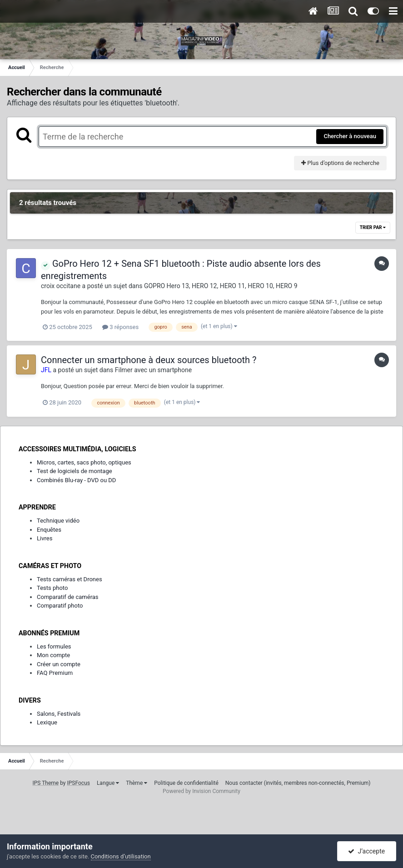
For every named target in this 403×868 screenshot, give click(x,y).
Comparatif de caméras (68, 597)
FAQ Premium (55, 673)
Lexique (47, 722)
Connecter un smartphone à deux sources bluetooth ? (149, 360)
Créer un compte (59, 664)
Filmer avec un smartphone (153, 370)
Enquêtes (49, 530)
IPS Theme (45, 783)
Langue (108, 783)
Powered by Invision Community (201, 791)
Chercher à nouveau (350, 136)
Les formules (54, 646)
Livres (45, 538)
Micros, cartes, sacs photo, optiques (84, 462)
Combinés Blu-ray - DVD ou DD (76, 480)
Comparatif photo (60, 606)
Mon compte (53, 655)
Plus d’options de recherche (340, 163)
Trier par (373, 227)
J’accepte (366, 851)
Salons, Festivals (59, 714)
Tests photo (52, 588)
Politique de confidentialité (186, 783)
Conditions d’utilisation (121, 856)
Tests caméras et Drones (70, 579)
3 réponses (120, 327)
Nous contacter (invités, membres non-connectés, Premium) (298, 783)
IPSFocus (79, 783)
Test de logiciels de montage (75, 471)
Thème (137, 783)
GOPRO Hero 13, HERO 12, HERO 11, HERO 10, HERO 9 (221, 286)
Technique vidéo (58, 521)
